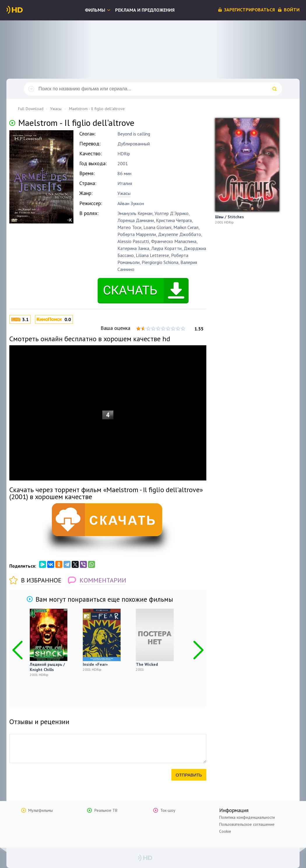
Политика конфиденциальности (247, 817)
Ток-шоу (168, 810)
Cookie (225, 831)
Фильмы (95, 10)
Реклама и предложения (145, 10)
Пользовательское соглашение (247, 824)
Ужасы (124, 193)
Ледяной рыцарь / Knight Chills (47, 667)
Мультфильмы (41, 810)
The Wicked (147, 664)
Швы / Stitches (229, 217)
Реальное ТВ (106, 810)
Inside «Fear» (95, 664)
